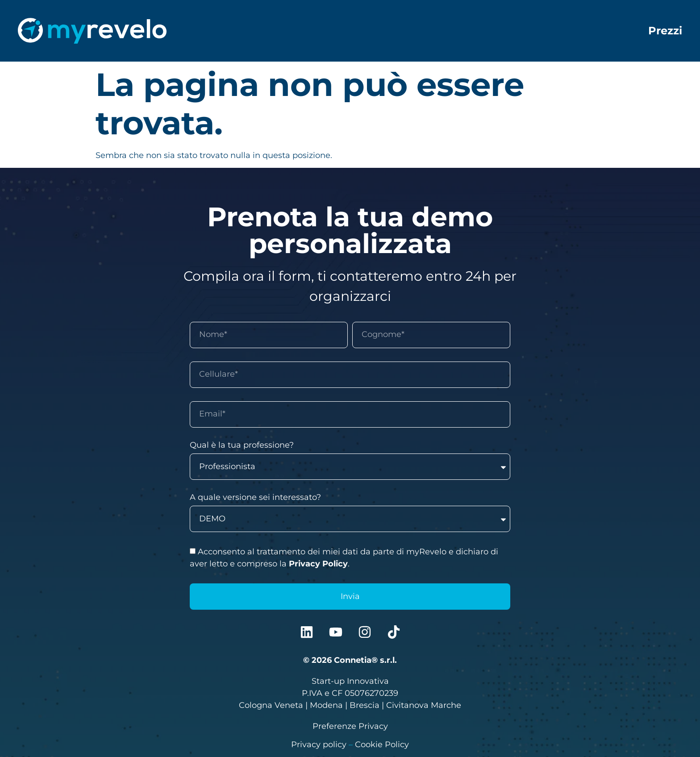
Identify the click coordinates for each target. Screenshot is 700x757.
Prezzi (665, 31)
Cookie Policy (382, 745)
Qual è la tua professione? (242, 445)
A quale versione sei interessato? (255, 498)
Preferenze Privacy (350, 726)
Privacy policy (319, 745)
